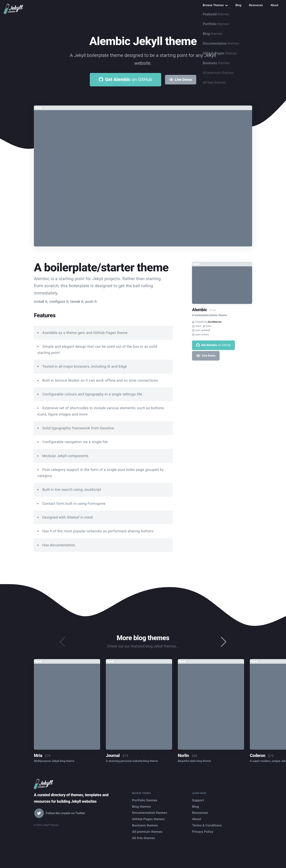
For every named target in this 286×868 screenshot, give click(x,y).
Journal (113, 756)
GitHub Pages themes (148, 819)
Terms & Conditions (207, 825)
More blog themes (143, 638)
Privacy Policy (203, 832)
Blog (238, 5)
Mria (38, 756)
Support (198, 800)
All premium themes (147, 832)
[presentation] (224, 642)
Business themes (145, 825)
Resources (256, 5)
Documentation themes (150, 813)
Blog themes (142, 807)
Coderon (258, 756)
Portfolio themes (145, 800)
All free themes (144, 838)
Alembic (199, 310)
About (274, 5)
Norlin (183, 756)
